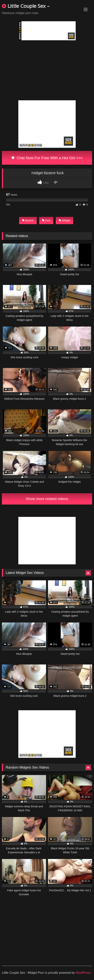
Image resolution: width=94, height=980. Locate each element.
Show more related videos (47, 499)
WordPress (83, 973)
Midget (65, 220)
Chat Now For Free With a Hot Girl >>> (47, 158)
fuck (46, 220)
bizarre (28, 220)
